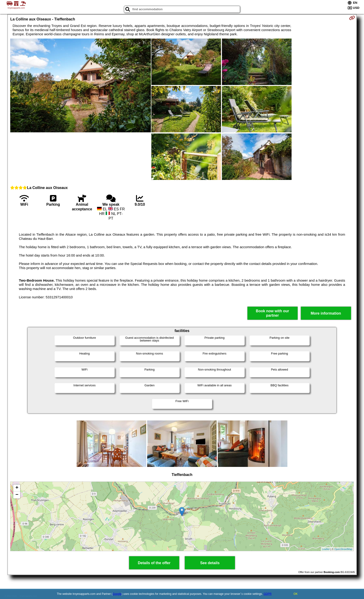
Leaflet (326, 549)
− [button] (17, 495)
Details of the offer (154, 563)
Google (117, 594)
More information (326, 313)
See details (210, 563)
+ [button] (17, 488)
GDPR (268, 594)
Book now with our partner (272, 313)
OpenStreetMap (343, 549)
